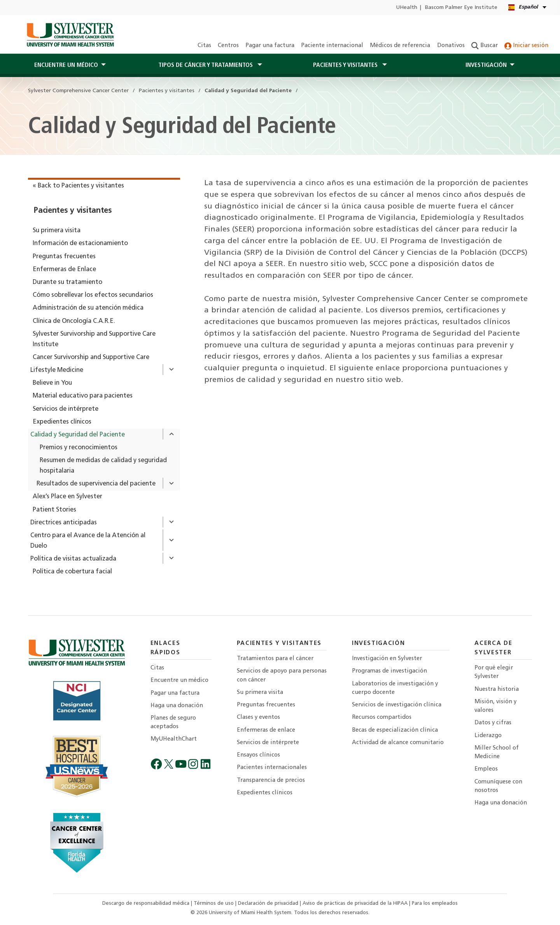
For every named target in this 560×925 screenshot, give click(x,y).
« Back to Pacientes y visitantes (78, 186)
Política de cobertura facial (72, 572)
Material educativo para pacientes (83, 396)
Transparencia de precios (271, 780)
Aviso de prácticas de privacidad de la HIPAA (356, 903)
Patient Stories (54, 510)
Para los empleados (435, 903)
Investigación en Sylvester (387, 659)
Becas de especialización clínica (395, 730)
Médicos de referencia (400, 46)
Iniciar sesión (526, 46)
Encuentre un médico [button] (66, 65)
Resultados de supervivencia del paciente (96, 484)
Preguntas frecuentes (64, 257)
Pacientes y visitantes (73, 211)
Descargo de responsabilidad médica (147, 903)
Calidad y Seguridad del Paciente (78, 435)
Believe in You (52, 383)
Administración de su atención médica (88, 308)
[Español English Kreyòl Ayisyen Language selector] (528, 8)
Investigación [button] (486, 65)
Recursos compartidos (382, 717)
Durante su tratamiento (67, 282)
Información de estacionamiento (80, 244)
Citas (204, 46)
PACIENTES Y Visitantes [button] (346, 65)
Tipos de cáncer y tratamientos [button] (206, 65)
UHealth (407, 8)
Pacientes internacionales (272, 768)
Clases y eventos (258, 717)
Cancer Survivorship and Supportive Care (91, 357)
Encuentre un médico (179, 681)
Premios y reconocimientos (79, 448)
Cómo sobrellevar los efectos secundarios (93, 295)
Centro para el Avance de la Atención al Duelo (88, 541)
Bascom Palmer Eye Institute (461, 8)
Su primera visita (57, 231)
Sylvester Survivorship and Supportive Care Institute (94, 339)
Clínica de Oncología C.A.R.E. (74, 321)
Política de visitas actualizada (73, 559)
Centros (228, 46)
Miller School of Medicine (497, 752)
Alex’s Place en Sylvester (67, 497)
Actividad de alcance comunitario (398, 743)
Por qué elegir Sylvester (494, 672)
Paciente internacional (332, 46)
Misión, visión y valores (495, 706)
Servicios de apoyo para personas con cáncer (282, 675)
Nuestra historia (497, 689)
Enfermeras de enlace (266, 730)
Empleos (486, 769)
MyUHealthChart (174, 739)
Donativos (451, 46)
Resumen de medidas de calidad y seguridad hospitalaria (103, 466)
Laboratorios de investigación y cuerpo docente (395, 688)
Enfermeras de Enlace (64, 270)
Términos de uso (214, 903)
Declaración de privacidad (269, 903)
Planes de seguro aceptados (173, 723)
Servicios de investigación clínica (397, 705)
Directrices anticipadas (64, 523)
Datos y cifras (493, 723)
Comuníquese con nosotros (498, 786)
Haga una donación (177, 706)
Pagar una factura (270, 46)
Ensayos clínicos (258, 755)
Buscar (485, 46)
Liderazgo (488, 736)
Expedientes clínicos (62, 422)
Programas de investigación (389, 671)
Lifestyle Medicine (57, 370)
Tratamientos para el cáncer (275, 659)
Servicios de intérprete (66, 409)
